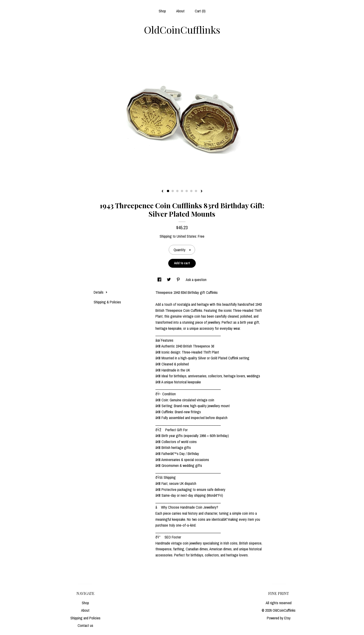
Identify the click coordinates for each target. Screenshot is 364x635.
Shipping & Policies (107, 302)
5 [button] (187, 191)
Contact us (85, 625)
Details (101, 292)
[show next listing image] (202, 191)
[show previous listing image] (162, 191)
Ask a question (196, 280)
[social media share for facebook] (160, 280)
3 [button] (177, 191)
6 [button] (191, 191)
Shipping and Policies (85, 618)
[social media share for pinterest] (179, 280)
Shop (162, 11)
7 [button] (196, 191)
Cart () (200, 11)
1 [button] (168, 191)
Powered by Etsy (279, 618)
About (180, 11)
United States (186, 236)
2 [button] (173, 191)
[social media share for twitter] (169, 280)
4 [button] (182, 191)
